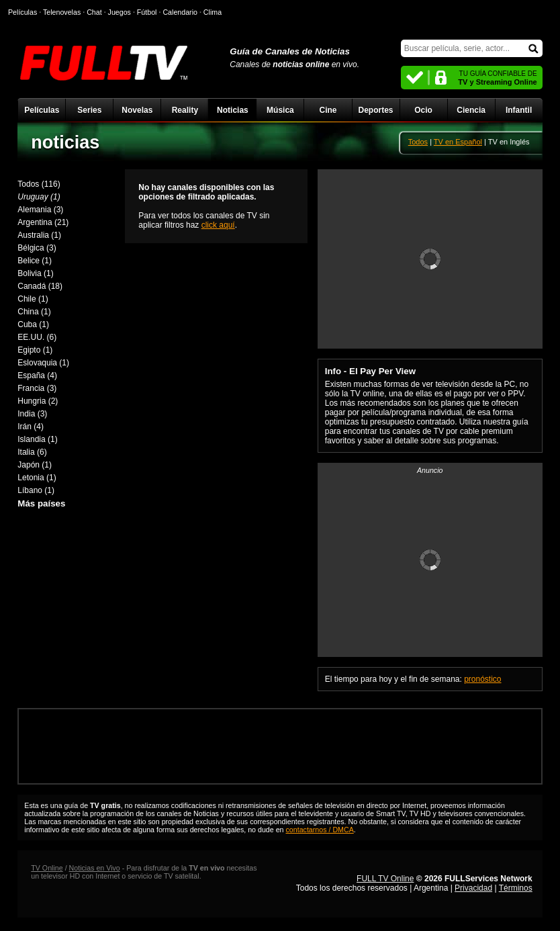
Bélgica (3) (37, 248)
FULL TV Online (385, 879)
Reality (185, 110)
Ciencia (471, 110)
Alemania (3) (40, 210)
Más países (41, 503)
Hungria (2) (38, 401)
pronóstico (482, 679)
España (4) (37, 375)
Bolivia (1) (35, 273)
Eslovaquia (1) (43, 363)
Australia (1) (39, 235)
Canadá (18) (40, 286)
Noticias (233, 110)
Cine (328, 110)
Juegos (120, 12)
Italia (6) (32, 452)
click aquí (218, 225)
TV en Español (458, 142)
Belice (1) (35, 261)
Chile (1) (33, 299)
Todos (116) (39, 184)
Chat (94, 12)
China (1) (34, 312)
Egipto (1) (35, 350)
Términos (516, 888)
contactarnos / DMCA (319, 830)
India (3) (32, 414)
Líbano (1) (36, 490)
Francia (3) (37, 388)
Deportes (376, 110)
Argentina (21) (43, 222)
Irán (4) (31, 427)
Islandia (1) (37, 439)
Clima (213, 12)
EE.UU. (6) (37, 337)
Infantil (519, 110)
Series (89, 110)
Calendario (180, 12)
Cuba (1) (33, 324)
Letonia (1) (37, 478)
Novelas (137, 110)
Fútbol (147, 12)
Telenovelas (62, 12)
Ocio (423, 110)
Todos (418, 142)
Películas (42, 110)
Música (280, 110)
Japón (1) (35, 465)
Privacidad (473, 888)
